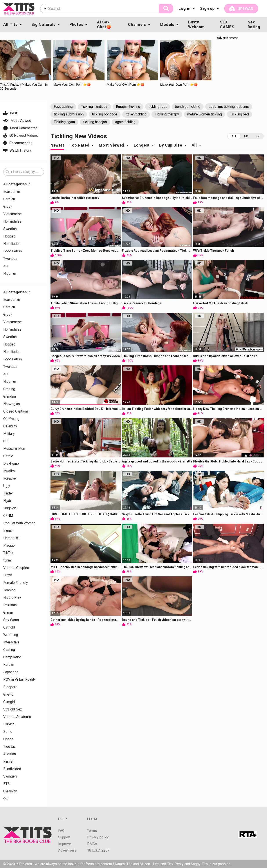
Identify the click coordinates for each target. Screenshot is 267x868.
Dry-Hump (11, 464)
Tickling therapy (167, 114)
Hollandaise (12, 221)
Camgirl (9, 702)
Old (6, 799)
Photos (76, 24)
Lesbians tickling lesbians (229, 107)
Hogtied (9, 236)
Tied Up (9, 747)
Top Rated (79, 145)
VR (258, 136)
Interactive (11, 642)
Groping (9, 389)
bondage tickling (188, 107)
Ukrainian (10, 791)
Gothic (8, 456)
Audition (10, 754)
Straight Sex (13, 709)
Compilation (12, 657)
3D (5, 266)
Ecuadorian (12, 192)
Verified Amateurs (17, 717)
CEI (6, 441)
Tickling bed (239, 114)
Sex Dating (254, 24)
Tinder (8, 493)
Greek (8, 207)
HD (246, 136)
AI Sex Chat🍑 (104, 24)
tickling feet (158, 107)
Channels (137, 24)
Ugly (7, 486)
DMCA (92, 844)
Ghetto (8, 694)
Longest (142, 145)
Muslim (9, 471)
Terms (92, 831)
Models (167, 24)
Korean (9, 665)
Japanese (11, 672)
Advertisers (67, 850)
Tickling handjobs (94, 107)
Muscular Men (14, 449)
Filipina (9, 724)
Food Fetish (13, 251)
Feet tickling (63, 107)
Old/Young (11, 419)
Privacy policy (98, 837)
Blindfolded (12, 769)
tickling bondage (105, 114)
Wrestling (11, 635)
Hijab (7, 501)
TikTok (8, 553)
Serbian (9, 199)
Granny (8, 613)
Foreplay (10, 478)
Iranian (8, 531)
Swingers (11, 776)
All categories (17, 184)
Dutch (8, 575)
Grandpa (10, 397)
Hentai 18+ (12, 538)
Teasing (9, 590)
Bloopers (10, 687)
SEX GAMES (227, 24)
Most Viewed (112, 145)
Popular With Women (19, 523)
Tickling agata (64, 122)
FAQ (61, 831)
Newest (57, 145)
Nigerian (10, 274)
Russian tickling (128, 107)
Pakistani (10, 605)
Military (9, 434)
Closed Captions (16, 411)
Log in (185, 8)
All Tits (10, 24)
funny (7, 560)
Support (64, 837)
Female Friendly (16, 583)
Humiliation (12, 244)
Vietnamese (13, 214)
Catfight (9, 627)
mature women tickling (205, 114)
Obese (8, 739)
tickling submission (69, 114)
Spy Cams (11, 620)
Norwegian (12, 404)
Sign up (207, 8)
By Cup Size (171, 145)
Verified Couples (16, 568)
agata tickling (125, 122)
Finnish (9, 762)
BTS (6, 784)
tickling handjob (95, 122)
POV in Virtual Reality (20, 680)
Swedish (10, 229)
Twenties (10, 259)
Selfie (8, 732)
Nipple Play (12, 598)
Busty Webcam (196, 24)
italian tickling (136, 114)
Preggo (9, 546)
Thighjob (10, 508)
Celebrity (10, 426)
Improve (65, 844)
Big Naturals (43, 24)
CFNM (8, 516)
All (234, 136)
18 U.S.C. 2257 (98, 850)
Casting (9, 650)
